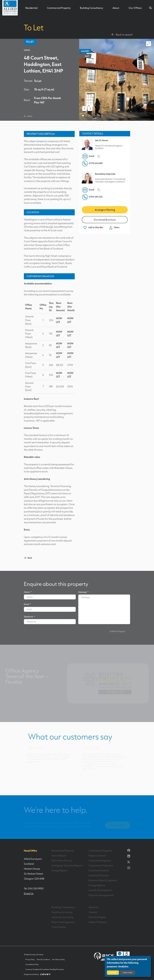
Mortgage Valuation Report (67, 865)
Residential (31, 8)
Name (28, 592)
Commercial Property (59, 8)
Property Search (97, 856)
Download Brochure (105, 220)
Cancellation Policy (32, 964)
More (28, 116)
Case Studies (59, 927)
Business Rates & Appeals (103, 880)
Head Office (30, 851)
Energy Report (59, 870)
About (116, 8)
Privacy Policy (30, 960)
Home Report (59, 856)
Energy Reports (97, 885)
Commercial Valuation (101, 865)
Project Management (63, 922)
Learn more (128, 973)
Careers (93, 912)
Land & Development (100, 890)
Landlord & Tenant (99, 875)
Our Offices (135, 8)
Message (83, 592)
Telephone (29, 617)
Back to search (122, 34)
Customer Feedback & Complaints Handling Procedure (45, 969)
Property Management (101, 895)
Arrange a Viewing (105, 210)
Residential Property (63, 851)
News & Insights (97, 917)
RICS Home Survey (62, 861)
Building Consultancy (91, 8)
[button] (85, 109)
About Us (94, 907)
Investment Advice (99, 870)
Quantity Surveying (62, 917)
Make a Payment (98, 922)
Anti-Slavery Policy (58, 960)
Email (27, 604)
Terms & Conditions (43, 960)
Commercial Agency (100, 861)
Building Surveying (62, 912)
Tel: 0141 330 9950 (34, 888)
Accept (113, 973)
